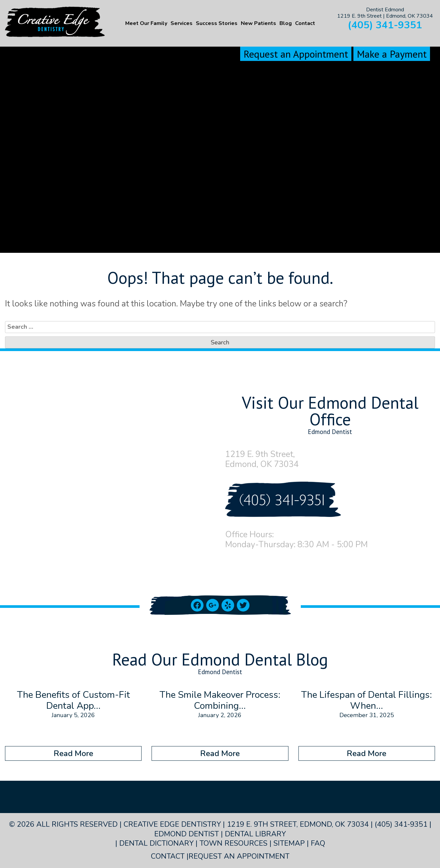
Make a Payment (392, 54)
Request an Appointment (296, 54)
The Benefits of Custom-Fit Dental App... (73, 700)
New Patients (258, 23)
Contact (305, 23)
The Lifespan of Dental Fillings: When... (367, 700)
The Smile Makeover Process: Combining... (220, 700)
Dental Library (255, 834)
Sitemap (289, 843)
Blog (286, 23)
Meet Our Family (146, 23)
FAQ (318, 843)
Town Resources (233, 843)
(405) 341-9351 (385, 25)
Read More (73, 753)
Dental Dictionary (156, 843)
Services (182, 23)
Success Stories (217, 23)
